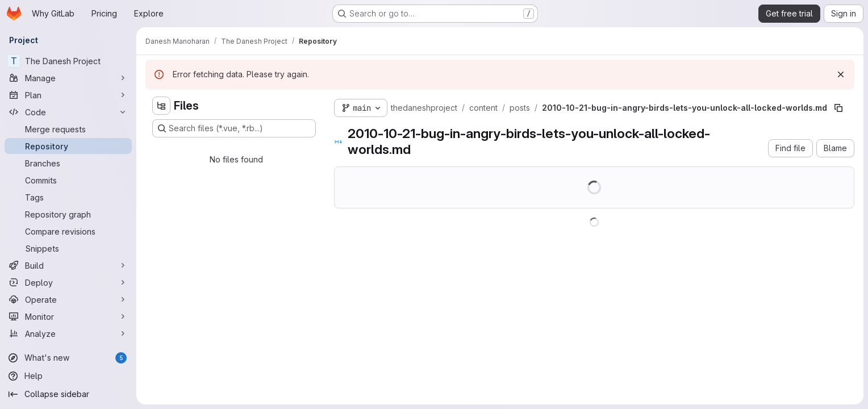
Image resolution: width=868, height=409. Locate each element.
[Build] (68, 265)
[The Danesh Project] (68, 61)
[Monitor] (68, 316)
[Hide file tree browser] (161, 106)
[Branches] (68, 163)
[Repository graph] (68, 214)
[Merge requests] (68, 129)
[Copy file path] (838, 108)
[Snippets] (68, 248)
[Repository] (68, 146)
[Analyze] (68, 333)
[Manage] (68, 78)
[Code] (68, 112)
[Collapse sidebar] (68, 394)
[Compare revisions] (68, 231)
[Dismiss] (841, 74)
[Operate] (68, 299)
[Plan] (68, 95)
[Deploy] (68, 282)
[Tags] (68, 197)
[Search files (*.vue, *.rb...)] (234, 128)
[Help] (68, 376)
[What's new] (68, 358)
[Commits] (68, 180)
